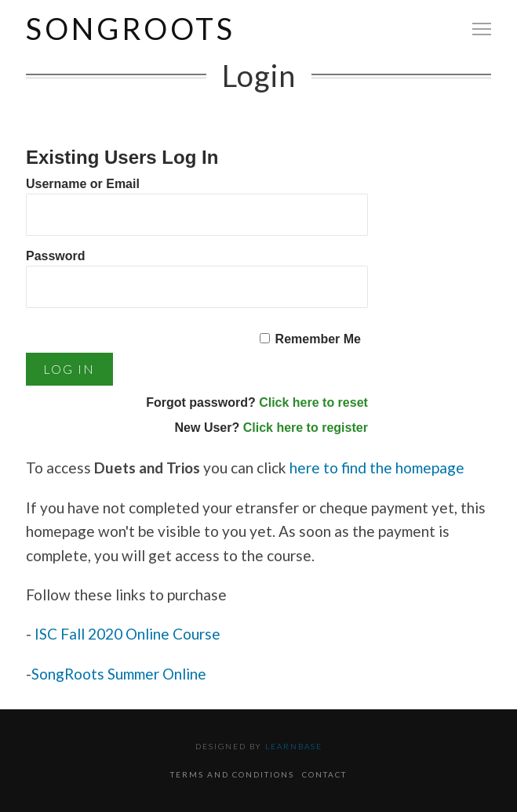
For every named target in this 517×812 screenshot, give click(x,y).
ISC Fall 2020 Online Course (129, 634)
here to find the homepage (377, 468)
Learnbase (294, 746)
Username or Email (83, 184)
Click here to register (306, 428)
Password (56, 256)
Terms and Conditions (232, 774)
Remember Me (318, 339)
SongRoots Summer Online (119, 674)
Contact (324, 774)
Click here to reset (313, 402)
